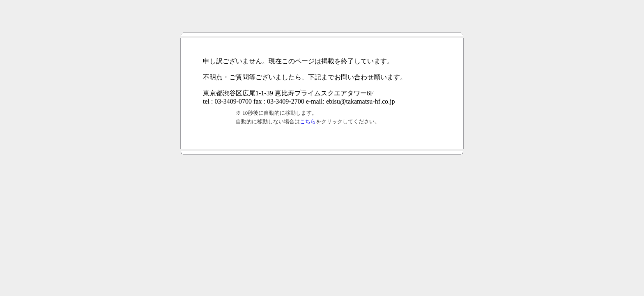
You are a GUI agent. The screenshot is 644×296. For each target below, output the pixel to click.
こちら (308, 121)
